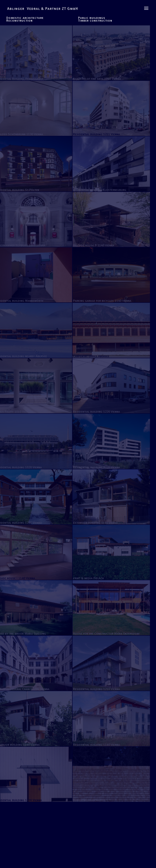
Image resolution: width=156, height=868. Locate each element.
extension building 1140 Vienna (94, 523)
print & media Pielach (87, 578)
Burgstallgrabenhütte (88, 800)
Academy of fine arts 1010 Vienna (95, 79)
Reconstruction (19, 21)
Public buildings (92, 18)
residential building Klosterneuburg (98, 190)
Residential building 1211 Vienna (95, 134)
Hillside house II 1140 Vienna (92, 245)
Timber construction (95, 21)
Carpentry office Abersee (89, 356)
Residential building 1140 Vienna (95, 745)
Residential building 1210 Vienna (95, 689)
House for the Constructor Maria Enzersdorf (105, 634)
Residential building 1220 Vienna (95, 412)
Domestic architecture (25, 18)
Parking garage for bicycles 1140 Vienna (100, 301)
